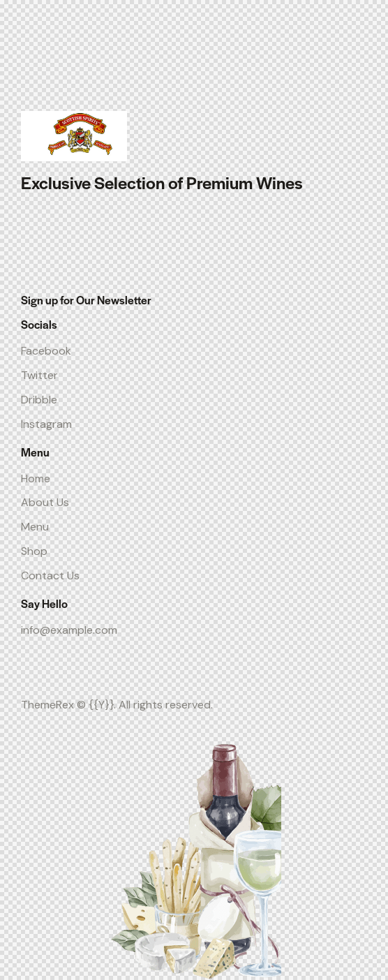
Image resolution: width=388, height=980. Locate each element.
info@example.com (69, 630)
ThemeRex (47, 705)
